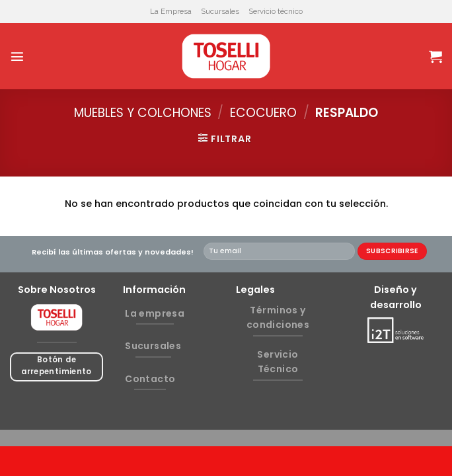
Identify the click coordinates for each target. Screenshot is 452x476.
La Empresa (171, 11)
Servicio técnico (276, 11)
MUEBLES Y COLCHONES (143, 113)
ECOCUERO (263, 113)
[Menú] (17, 56)
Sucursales (220, 11)
